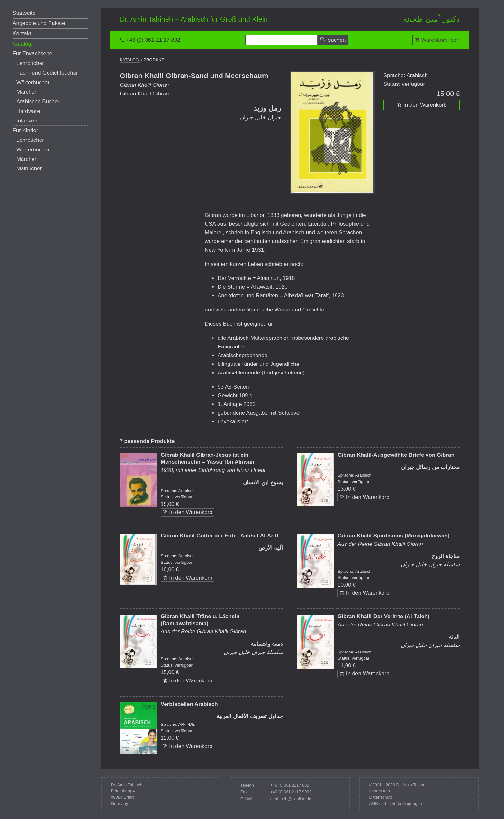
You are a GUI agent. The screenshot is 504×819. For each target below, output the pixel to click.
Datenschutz (381, 797)
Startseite (24, 13)
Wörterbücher (33, 82)
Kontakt (22, 34)
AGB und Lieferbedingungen (396, 803)
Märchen (27, 92)
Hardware (28, 111)
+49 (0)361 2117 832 (290, 785)
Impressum (380, 791)
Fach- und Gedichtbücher (47, 73)
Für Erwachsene (32, 54)
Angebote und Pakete (39, 23)
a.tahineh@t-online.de (291, 799)
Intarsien (27, 121)
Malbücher (29, 169)
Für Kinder (25, 130)
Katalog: (22, 44)
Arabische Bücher (38, 101)
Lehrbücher (30, 63)
